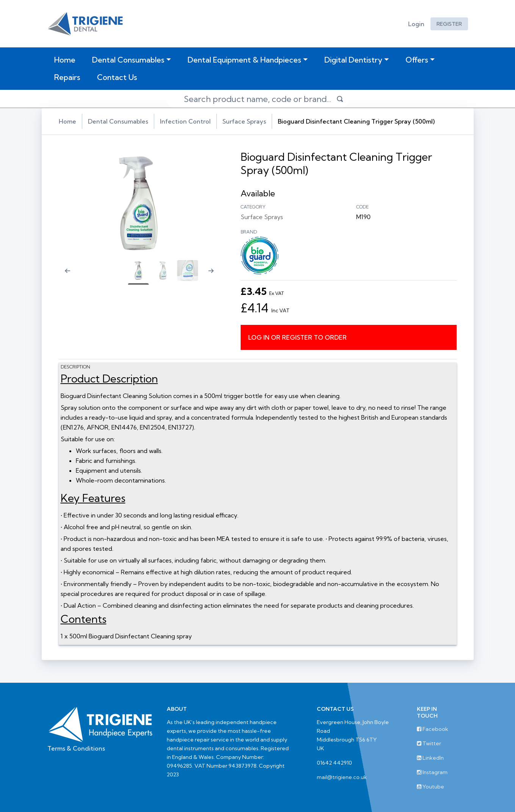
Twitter (429, 743)
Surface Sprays (244, 121)
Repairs (67, 77)
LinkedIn (430, 758)
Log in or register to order (297, 337)
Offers (417, 60)
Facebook (433, 729)
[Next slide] (214, 276)
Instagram (432, 772)
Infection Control (185, 121)
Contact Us (117, 77)
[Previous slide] (63, 276)
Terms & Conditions (76, 748)
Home (66, 60)
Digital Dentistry (353, 60)
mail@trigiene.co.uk (342, 777)
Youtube (430, 787)
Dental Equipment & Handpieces (244, 60)
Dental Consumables (128, 60)
